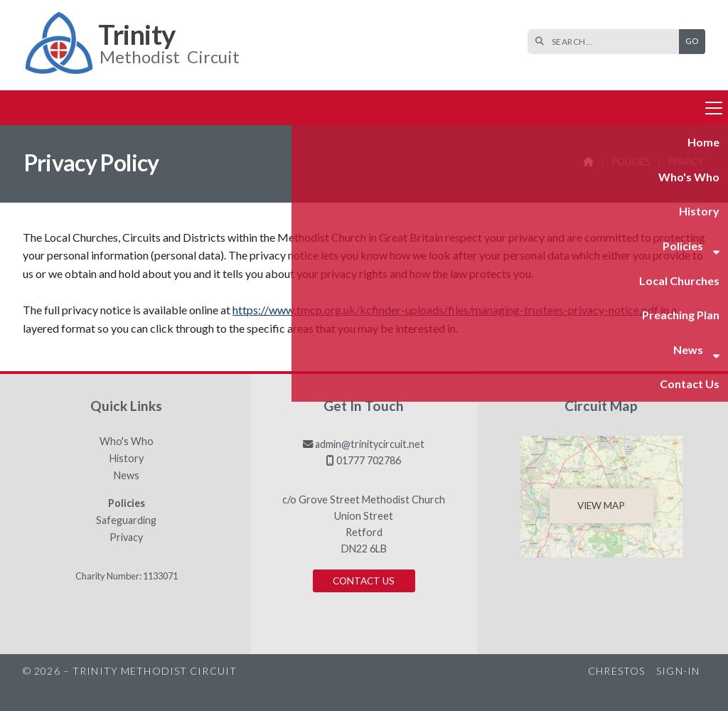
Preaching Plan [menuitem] (422, 107)
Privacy (126, 538)
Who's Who (127, 442)
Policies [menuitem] (236, 107)
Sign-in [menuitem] (678, 671)
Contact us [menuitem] (567, 107)
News (127, 476)
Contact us (364, 581)
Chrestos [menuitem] (616, 671)
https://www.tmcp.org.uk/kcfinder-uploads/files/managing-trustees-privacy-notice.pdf (445, 310)
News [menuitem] (493, 107)
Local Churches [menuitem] (326, 107)
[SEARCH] (607, 42)
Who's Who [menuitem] (111, 107)
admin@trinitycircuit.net (370, 444)
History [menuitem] (179, 107)
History (127, 459)
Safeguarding (126, 520)
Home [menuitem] (47, 107)
